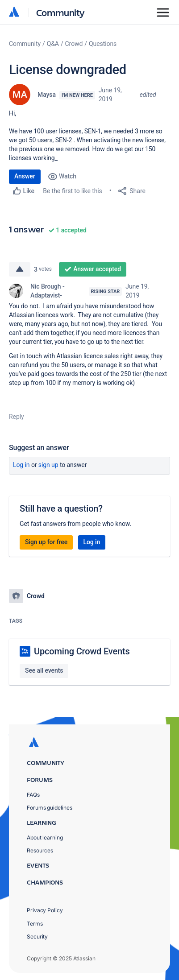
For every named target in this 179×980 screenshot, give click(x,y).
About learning (45, 837)
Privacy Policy (45, 910)
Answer (25, 176)
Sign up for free (46, 542)
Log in (21, 465)
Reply (17, 417)
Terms (35, 924)
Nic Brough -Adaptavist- (48, 291)
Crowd (74, 44)
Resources (40, 850)
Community (60, 12)
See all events (44, 670)
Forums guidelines (50, 808)
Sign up (48, 465)
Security (37, 937)
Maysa (47, 95)
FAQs (33, 795)
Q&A (53, 44)
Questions (103, 44)
